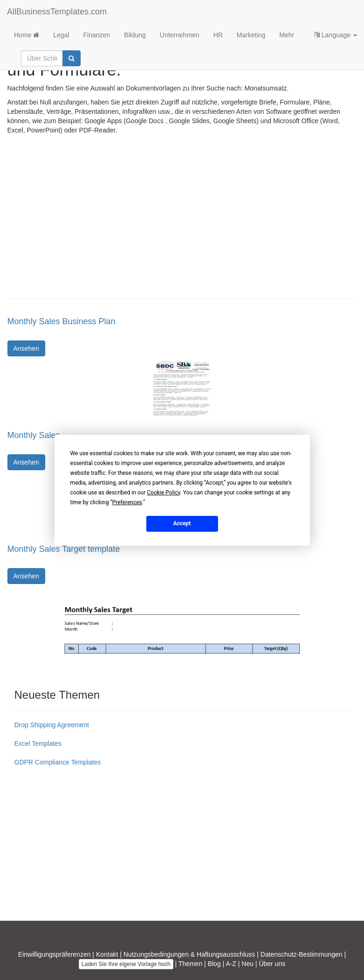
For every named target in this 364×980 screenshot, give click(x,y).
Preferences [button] (127, 502)
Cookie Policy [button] (163, 492)
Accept (182, 523)
